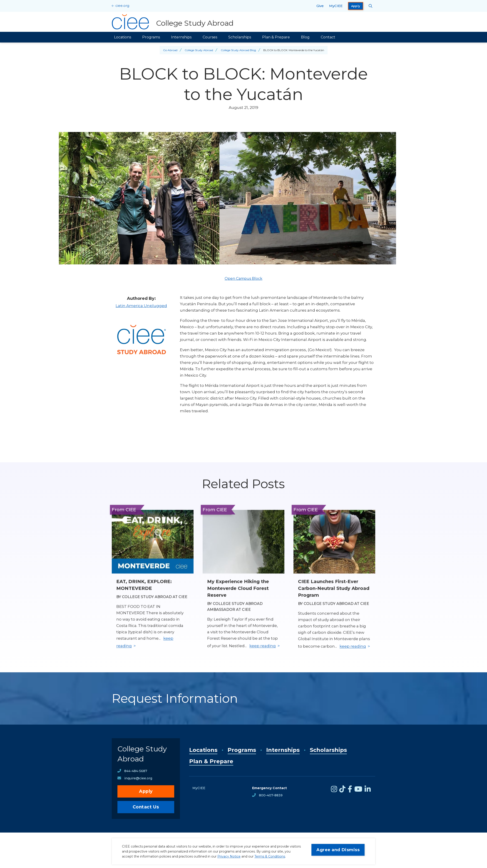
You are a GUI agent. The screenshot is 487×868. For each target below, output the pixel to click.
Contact (328, 37)
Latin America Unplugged (141, 306)
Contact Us (146, 807)
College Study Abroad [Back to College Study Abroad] (199, 50)
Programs (151, 37)
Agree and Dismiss (338, 850)
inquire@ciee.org (138, 778)
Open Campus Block (243, 279)
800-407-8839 (271, 795)
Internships (181, 37)
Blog (305, 37)
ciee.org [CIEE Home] (122, 6)
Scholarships (240, 37)
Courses (210, 37)
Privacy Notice (229, 856)
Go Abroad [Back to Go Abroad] (170, 50)
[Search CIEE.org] (371, 6)
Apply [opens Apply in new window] (356, 6)
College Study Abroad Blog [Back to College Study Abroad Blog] (238, 50)
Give (320, 6)
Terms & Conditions (270, 856)
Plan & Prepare (276, 37)
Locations (123, 37)
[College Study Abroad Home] (173, 22)
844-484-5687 (136, 771)
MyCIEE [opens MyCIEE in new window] (336, 6)
